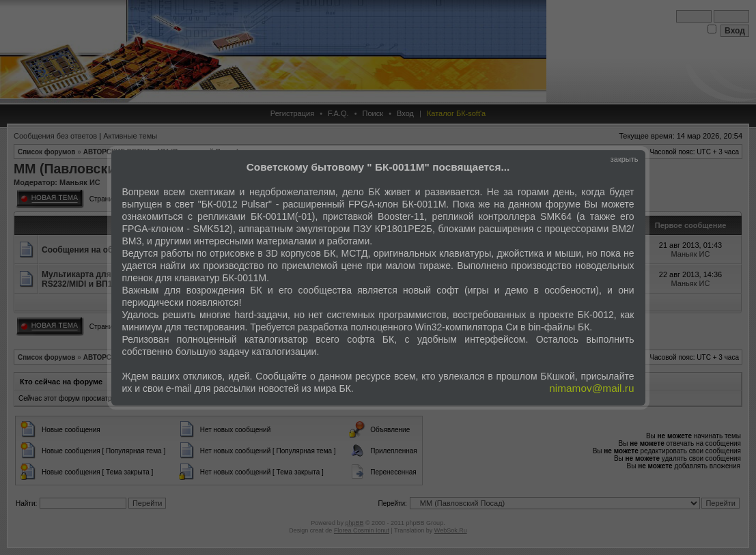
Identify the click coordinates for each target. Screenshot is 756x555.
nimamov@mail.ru (591, 388)
